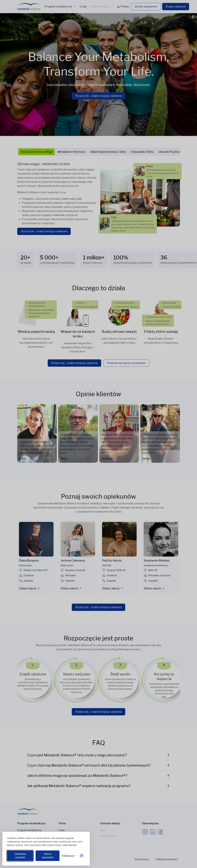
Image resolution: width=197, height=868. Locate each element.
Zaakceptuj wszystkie (20, 856)
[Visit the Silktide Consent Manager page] (82, 856)
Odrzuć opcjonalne (47, 856)
